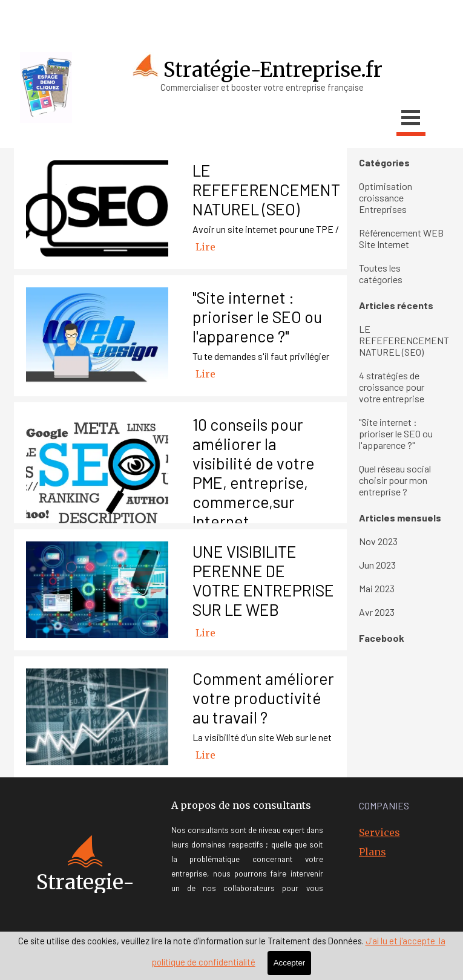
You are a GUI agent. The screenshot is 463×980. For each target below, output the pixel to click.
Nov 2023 (378, 541)
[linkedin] (383, 18)
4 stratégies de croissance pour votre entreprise (392, 387)
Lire (205, 247)
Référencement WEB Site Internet (401, 238)
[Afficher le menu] (411, 119)
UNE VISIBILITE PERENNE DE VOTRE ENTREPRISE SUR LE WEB (263, 580)
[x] (359, 18)
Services (379, 832)
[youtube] (334, 18)
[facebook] (310, 18)
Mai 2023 (377, 588)
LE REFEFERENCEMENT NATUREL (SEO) (266, 189)
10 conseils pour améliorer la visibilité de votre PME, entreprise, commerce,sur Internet (254, 472)
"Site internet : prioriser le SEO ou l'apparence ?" (257, 316)
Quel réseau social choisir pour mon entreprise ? (395, 480)
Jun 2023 (377, 565)
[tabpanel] (102, 17)
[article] (180, 209)
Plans (373, 852)
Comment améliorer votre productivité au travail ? (263, 697)
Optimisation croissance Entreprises (386, 198)
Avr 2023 (377, 612)
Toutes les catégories (381, 273)
